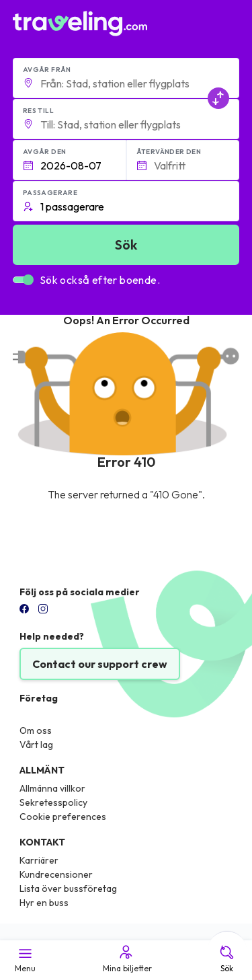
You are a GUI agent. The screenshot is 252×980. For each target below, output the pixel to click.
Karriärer (39, 860)
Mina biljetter (126, 958)
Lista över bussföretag (68, 889)
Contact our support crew (100, 664)
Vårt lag (36, 745)
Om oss (36, 730)
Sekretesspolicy (53, 802)
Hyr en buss (44, 903)
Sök (227, 958)
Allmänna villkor (52, 788)
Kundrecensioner (56, 874)
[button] (126, 78)
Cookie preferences (63, 817)
